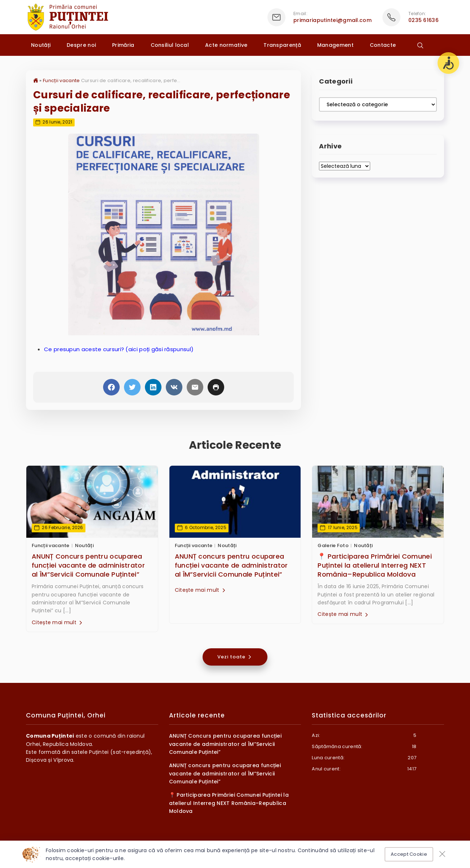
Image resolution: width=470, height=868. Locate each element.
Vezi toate (235, 657)
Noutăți (41, 45)
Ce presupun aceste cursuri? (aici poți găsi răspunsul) (119, 349)
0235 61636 (424, 20)
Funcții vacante (61, 80)
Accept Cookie (409, 854)
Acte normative (226, 45)
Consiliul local (170, 45)
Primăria (123, 45)
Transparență (282, 45)
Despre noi (81, 45)
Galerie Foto (333, 545)
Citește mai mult (58, 622)
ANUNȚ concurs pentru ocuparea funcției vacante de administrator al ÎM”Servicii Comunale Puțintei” (231, 565)
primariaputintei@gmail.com (332, 20)
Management (335, 45)
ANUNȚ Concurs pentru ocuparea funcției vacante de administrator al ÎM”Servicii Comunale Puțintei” (88, 565)
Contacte (383, 45)
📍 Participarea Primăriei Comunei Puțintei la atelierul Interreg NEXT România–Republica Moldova (375, 565)
